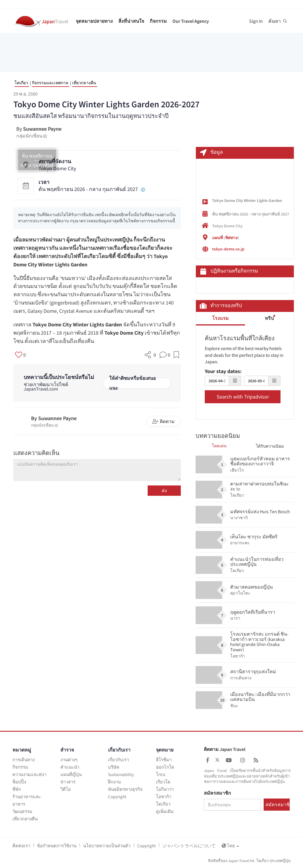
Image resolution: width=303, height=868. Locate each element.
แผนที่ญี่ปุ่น (71, 774)
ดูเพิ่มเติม (165, 811)
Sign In (256, 21)
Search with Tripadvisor (243, 397)
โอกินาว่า (165, 789)
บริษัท (114, 767)
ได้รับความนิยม (270, 446)
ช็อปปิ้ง (19, 782)
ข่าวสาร (68, 782)
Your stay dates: (223, 371)
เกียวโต (163, 782)
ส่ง (164, 490)
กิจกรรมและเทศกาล (50, 83)
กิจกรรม (158, 21)
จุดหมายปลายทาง (94, 21)
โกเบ (161, 774)
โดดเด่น (219, 446)
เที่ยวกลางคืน (84, 83)
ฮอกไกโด (165, 767)
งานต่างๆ (69, 760)
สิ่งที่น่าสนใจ (131, 21)
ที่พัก (17, 789)
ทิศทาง (231, 238)
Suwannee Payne (42, 129)
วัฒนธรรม (22, 811)
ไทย (230, 846)
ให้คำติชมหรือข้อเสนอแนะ (133, 383)
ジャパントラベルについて (189, 846)
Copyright (117, 797)
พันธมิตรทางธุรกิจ (125, 789)
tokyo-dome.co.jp (228, 249)
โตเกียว (21, 83)
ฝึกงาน (114, 782)
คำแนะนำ (70, 767)
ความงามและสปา (29, 774)
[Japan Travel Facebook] (208, 760)
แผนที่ (217, 238)
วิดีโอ (66, 789)
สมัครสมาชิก (217, 793)
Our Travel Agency (191, 21)
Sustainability (121, 774)
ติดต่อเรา (21, 846)
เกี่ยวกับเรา (119, 760)
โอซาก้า (164, 797)
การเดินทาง (24, 760)
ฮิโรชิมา (164, 760)
